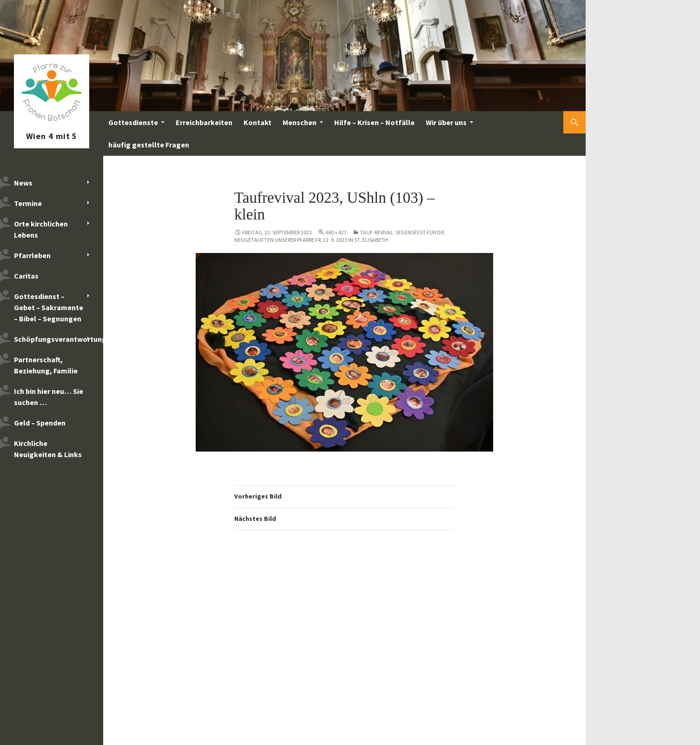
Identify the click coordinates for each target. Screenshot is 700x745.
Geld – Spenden (40, 423)
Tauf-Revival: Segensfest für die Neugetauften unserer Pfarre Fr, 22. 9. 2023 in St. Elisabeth (340, 236)
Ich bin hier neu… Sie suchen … (49, 397)
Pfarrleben (32, 255)
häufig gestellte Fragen (149, 145)
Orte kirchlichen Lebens (41, 229)
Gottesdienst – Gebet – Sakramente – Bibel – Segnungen (49, 307)
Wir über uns (446, 122)
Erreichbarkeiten (204, 122)
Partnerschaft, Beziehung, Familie (46, 365)
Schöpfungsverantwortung (59, 339)
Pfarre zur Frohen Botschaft (52, 122)
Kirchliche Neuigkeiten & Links (48, 449)
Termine (28, 203)
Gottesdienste (133, 122)
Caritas (26, 276)
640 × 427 (336, 232)
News (23, 183)
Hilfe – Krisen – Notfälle (374, 122)
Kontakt (258, 122)
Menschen (300, 122)
